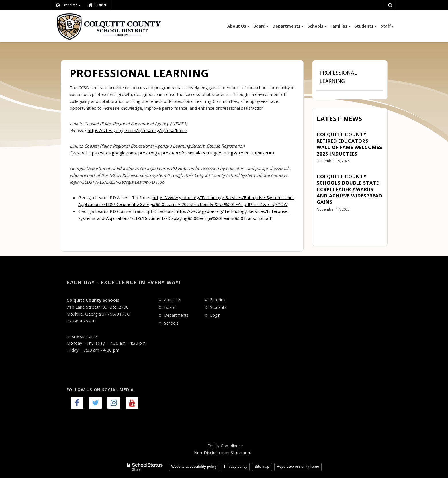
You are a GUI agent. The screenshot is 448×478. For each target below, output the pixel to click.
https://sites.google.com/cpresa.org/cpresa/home (137, 130)
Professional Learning (338, 77)
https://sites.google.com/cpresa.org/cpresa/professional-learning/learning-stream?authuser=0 (180, 153)
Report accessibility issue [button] (298, 467)
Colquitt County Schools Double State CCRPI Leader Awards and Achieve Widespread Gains (349, 189)
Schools (171, 323)
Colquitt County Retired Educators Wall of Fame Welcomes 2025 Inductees (349, 144)
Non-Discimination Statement (223, 452)
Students (218, 307)
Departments (176, 315)
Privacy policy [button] (236, 467)
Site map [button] (262, 467)
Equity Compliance (225, 446)
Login (215, 315)
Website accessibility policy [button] (194, 467)
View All (325, 225)
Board (170, 307)
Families (218, 300)
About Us (173, 300)
